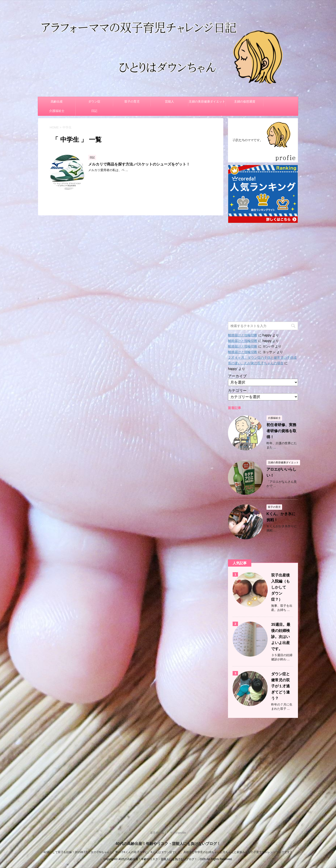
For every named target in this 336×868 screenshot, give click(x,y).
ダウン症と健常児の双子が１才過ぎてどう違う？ (280, 686)
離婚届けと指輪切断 (243, 335)
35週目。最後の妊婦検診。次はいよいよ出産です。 (281, 637)
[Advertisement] (263, 270)
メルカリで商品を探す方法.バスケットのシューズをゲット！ (139, 164)
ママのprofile (178, 833)
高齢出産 (57, 102)
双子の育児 (132, 102)
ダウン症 (94, 102)
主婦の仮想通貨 (245, 102)
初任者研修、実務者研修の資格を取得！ (281, 431)
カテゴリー (237, 391)
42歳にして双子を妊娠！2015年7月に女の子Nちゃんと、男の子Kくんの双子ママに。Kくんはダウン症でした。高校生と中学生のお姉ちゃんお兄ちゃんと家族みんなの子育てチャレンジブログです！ (168, 852)
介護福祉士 (57, 111)
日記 (94, 111)
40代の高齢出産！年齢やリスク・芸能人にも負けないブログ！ (168, 844)
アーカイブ (237, 376)
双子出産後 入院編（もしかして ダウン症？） (282, 587)
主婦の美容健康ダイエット (207, 102)
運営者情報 (157, 833)
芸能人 (170, 102)
